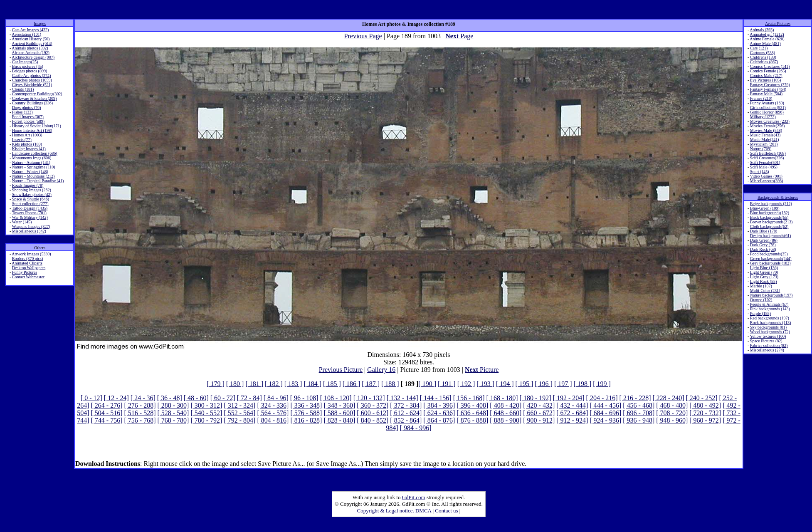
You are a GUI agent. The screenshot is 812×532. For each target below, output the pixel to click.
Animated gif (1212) (767, 34)
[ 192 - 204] (569, 398)
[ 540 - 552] (206, 413)
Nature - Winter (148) (30, 172)
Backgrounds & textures (778, 197)
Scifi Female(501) (765, 162)
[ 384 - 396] (439, 405)
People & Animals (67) (769, 304)
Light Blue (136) (764, 268)
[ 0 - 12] (91, 398)
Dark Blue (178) (764, 231)
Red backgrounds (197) (770, 318)
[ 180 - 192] (536, 398)
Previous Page (363, 36)
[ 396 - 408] (472, 405)
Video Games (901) (766, 176)
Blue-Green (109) (765, 208)
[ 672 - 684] (572, 413)
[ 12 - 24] (116, 398)
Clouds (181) (23, 89)
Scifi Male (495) (764, 167)
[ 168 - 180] (502, 398)
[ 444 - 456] (605, 405)
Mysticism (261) (764, 144)
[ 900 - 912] (539, 420)
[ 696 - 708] (639, 413)
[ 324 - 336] (273, 405)
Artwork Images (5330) (31, 254)
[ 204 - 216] (602, 398)
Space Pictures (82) (766, 341)
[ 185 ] (332, 384)
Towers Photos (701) (29, 213)
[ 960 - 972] (705, 420)
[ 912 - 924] (572, 420)
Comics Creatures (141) (770, 66)
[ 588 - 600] (339, 413)
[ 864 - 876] (439, 420)
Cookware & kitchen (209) (34, 98)
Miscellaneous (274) (767, 350)
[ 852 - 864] (406, 420)
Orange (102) (761, 300)
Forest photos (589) (28, 121)
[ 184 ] (312, 384)
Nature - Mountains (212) (33, 176)
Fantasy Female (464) (768, 89)
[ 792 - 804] (239, 420)
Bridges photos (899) (30, 71)
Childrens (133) (763, 57)
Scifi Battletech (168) (768, 153)
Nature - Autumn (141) (31, 162)
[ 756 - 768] (140, 420)
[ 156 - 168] (469, 398)
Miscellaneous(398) (766, 181)
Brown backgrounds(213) (771, 222)
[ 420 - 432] (539, 405)
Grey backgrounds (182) (770, 263)
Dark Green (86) (764, 240)
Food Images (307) (28, 117)
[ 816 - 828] (306, 420)
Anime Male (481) (765, 43)
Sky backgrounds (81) (768, 327)
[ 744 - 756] (106, 420)
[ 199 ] (602, 384)
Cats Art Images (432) (31, 30)
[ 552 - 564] (239, 413)
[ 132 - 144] (402, 398)
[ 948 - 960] (672, 420)
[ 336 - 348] (306, 405)
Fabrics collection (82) (769, 345)
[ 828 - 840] (339, 420)
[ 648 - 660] (506, 413)
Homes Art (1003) (27, 135)
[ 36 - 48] (170, 398)
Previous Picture (341, 370)
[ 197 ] (563, 384)
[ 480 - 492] (705, 405)
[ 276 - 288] (140, 405)
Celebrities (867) (764, 62)
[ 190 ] (427, 384)
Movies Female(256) (768, 126)
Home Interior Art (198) (32, 130)
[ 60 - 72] (223, 398)
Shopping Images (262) (32, 190)
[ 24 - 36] (143, 398)
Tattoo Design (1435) (30, 208)
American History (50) (31, 39)
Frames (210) (761, 98)
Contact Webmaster (28, 277)
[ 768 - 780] (173, 420)
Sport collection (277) (30, 204)
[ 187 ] (371, 384)
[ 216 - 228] (635, 398)
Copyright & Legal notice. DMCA (394, 511)
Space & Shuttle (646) (31, 199)
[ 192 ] (466, 384)
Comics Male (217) (766, 75)
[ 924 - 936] (605, 420)
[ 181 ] (254, 384)
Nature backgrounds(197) (771, 295)
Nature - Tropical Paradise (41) (38, 181)
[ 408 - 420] (506, 405)
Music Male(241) (765, 140)
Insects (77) (22, 140)
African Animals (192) (31, 53)
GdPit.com (414, 497)
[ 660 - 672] (539, 413)
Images (40, 24)
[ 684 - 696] (605, 413)
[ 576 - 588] (306, 413)
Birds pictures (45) (28, 66)
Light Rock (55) (763, 281)
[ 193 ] (485, 384)
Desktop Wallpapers (29, 268)
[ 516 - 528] (140, 413)
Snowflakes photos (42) (32, 194)
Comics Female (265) (768, 71)
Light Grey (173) (764, 277)
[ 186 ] (352, 384)
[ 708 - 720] (672, 413)
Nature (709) (761, 149)
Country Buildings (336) (32, 103)
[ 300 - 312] (206, 405)
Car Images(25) (25, 62)
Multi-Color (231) (765, 291)
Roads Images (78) (28, 185)
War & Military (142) (30, 217)
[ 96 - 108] (304, 398)
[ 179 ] (216, 384)
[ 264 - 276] (106, 405)
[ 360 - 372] (373, 405)
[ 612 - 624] (406, 413)
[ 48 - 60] (196, 398)
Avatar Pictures (778, 24)
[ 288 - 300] (173, 405)
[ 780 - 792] (206, 420)
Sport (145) (760, 172)
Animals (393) (762, 30)
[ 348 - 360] (339, 405)
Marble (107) (761, 286)
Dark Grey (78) (763, 245)
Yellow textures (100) (768, 336)
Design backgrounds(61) (771, 236)
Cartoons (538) (763, 53)
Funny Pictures (25, 272)
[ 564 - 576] (273, 413)
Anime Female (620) (767, 39)
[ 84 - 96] (276, 398)
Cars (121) (759, 48)
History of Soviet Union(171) (37, 126)
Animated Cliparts (27, 263)
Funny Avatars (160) (767, 103)
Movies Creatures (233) (770, 121)
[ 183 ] (293, 384)
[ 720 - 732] (705, 413)
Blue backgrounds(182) (770, 213)
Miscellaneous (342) (29, 231)
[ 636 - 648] (472, 413)
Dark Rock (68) (763, 249)
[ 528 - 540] (173, 413)
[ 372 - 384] (406, 405)
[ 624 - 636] (439, 413)
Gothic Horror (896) (767, 112)
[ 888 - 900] (506, 420)
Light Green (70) (764, 272)
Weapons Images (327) (31, 226)
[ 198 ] (583, 384)
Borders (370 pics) (27, 259)
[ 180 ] (235, 384)
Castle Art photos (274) (32, 75)
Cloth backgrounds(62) (769, 226)
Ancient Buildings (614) (32, 43)
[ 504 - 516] (106, 413)
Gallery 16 (381, 370)
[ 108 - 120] (336, 398)
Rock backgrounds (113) (771, 323)
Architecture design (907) (33, 57)
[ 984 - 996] (416, 428)
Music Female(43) (765, 135)
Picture (482, 370)
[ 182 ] (274, 384)
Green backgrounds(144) (771, 259)
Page (459, 36)
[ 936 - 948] (639, 420)
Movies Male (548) (766, 130)
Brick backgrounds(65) (769, 217)
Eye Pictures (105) (765, 80)
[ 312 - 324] (239, 405)
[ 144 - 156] (436, 398)
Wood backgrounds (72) (770, 332)
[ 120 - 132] (369, 398)
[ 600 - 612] (373, 413)
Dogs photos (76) (26, 108)
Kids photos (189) (27, 144)
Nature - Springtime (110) (34, 167)
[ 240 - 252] (702, 398)
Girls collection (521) (768, 108)
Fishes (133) (22, 112)
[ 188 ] (390, 384)
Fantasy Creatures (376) (770, 85)
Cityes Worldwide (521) (32, 85)
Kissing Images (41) (29, 149)
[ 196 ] (544, 384)
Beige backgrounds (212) (771, 204)
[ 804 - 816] (273, 420)
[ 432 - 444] (572, 405)
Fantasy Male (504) (766, 94)
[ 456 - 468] (639, 405)
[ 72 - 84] (249, 398)
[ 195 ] (524, 384)
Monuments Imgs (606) (32, 158)
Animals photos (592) (30, 48)
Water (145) (22, 222)
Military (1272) (763, 117)
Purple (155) (760, 313)
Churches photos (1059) (32, 80)
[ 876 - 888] (472, 420)
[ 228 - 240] (669, 398)
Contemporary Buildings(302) (37, 94)
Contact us (446, 511)
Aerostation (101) (26, 34)
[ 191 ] (447, 384)
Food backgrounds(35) (769, 254)
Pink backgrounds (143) (770, 309)
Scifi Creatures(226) (767, 158)
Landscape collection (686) (35, 153)
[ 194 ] (505, 384)
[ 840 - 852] (373, 420)
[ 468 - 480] (672, 405)
